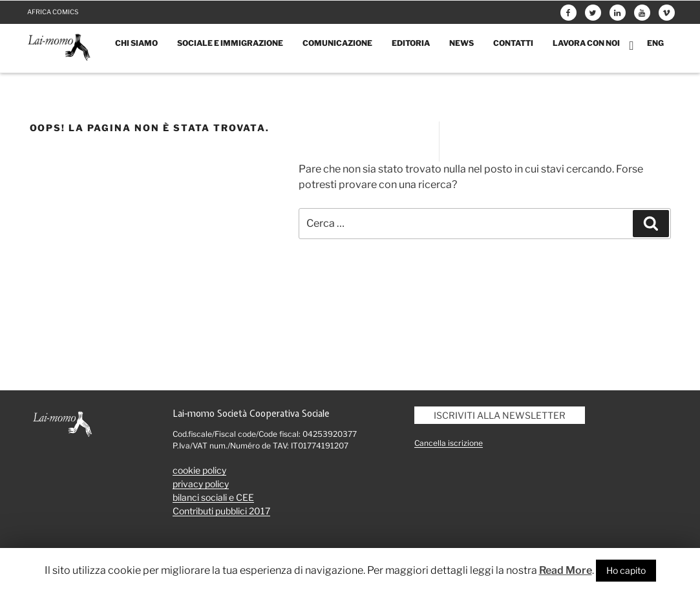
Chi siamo (136, 43)
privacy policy (201, 484)
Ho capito (626, 570)
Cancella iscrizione (449, 443)
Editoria (411, 43)
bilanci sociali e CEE (213, 497)
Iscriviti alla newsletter (500, 415)
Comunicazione (337, 43)
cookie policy (199, 470)
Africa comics (53, 12)
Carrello (633, 45)
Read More (566, 570)
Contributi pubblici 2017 (221, 511)
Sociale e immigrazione (230, 43)
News (461, 43)
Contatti (513, 43)
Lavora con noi (586, 43)
